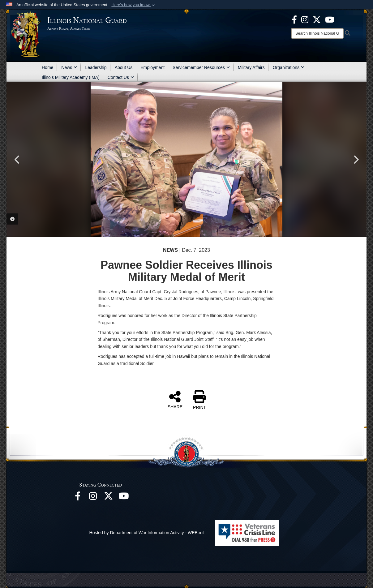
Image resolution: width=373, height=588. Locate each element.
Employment (152, 67)
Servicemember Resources (201, 67)
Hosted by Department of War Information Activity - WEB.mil (147, 533)
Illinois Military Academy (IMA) (71, 77)
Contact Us (121, 77)
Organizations (289, 67)
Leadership (96, 67)
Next (356, 160)
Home (47, 67)
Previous (17, 160)
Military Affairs (251, 67)
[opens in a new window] (317, 19)
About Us (124, 67)
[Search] (317, 33)
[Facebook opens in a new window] (294, 19)
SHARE (175, 400)
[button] (134, 5)
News (69, 67)
